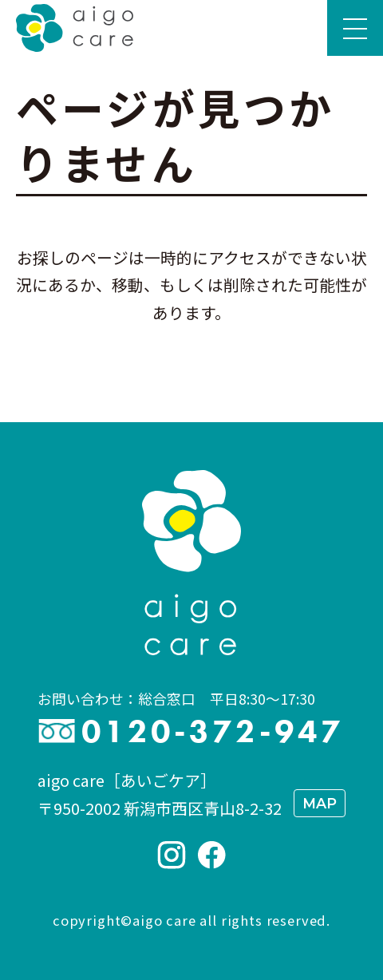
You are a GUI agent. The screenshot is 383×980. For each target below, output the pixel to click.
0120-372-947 (213, 731)
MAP (320, 803)
